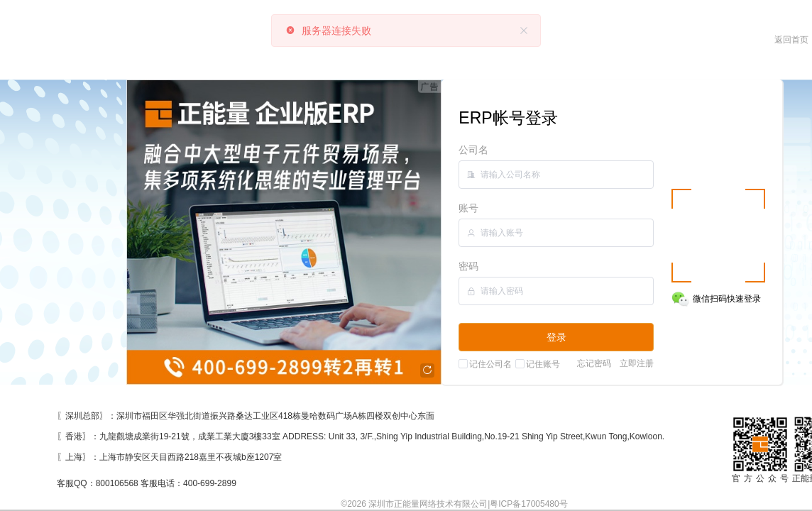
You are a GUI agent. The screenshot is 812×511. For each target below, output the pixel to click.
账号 (468, 208)
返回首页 (791, 40)
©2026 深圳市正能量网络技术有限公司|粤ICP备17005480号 (454, 504)
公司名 (473, 150)
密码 (468, 266)
